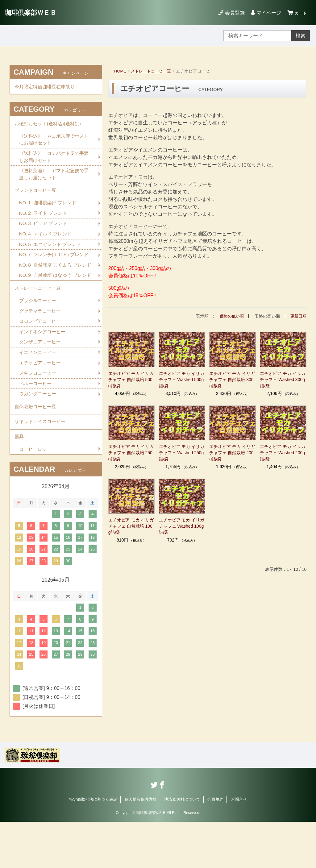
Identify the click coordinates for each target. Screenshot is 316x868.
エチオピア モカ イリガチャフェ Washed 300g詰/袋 (283, 379)
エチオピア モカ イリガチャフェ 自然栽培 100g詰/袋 (131, 526)
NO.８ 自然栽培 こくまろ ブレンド (55, 287)
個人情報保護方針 (141, 846)
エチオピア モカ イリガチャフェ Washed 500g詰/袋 (182, 379)
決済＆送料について (182, 846)
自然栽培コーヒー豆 (37, 448)
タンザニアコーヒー (41, 380)
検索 (301, 36)
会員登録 (232, 13)
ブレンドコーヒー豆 (37, 198)
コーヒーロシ (34, 495)
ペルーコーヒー (36, 423)
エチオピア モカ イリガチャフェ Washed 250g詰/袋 (182, 453)
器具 (19, 482)
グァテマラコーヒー (41, 347)
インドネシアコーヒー (44, 369)
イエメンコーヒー (39, 390)
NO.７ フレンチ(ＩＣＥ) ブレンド (54, 269)
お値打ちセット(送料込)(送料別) (50, 126)
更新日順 (298, 316)
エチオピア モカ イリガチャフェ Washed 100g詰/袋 (182, 526)
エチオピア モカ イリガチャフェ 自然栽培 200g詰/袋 (232, 453)
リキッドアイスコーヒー (42, 465)
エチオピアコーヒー (41, 401)
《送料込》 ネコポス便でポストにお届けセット (54, 144)
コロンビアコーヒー (41, 358)
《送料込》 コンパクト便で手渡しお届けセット (54, 162)
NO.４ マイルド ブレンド (47, 244)
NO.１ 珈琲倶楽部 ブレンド (50, 211)
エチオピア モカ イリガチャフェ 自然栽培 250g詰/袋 (131, 453)
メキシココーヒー (39, 412)
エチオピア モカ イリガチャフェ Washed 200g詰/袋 (283, 453)
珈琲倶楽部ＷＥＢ (34, 12)
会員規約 (215, 846)
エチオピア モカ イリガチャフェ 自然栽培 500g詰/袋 (131, 379)
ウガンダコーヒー (39, 434)
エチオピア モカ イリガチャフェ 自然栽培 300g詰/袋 (232, 379)
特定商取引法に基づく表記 (93, 846)
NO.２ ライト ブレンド (45, 222)
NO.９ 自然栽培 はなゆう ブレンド (55, 305)
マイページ (266, 13)
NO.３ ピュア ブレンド (45, 233)
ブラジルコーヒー (39, 336)
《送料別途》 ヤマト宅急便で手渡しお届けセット (54, 180)
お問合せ (239, 846)
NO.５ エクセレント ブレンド (52, 254)
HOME (121, 71)
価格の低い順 (230, 316)
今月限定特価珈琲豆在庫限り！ (49, 87)
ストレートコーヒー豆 (153, 71)
